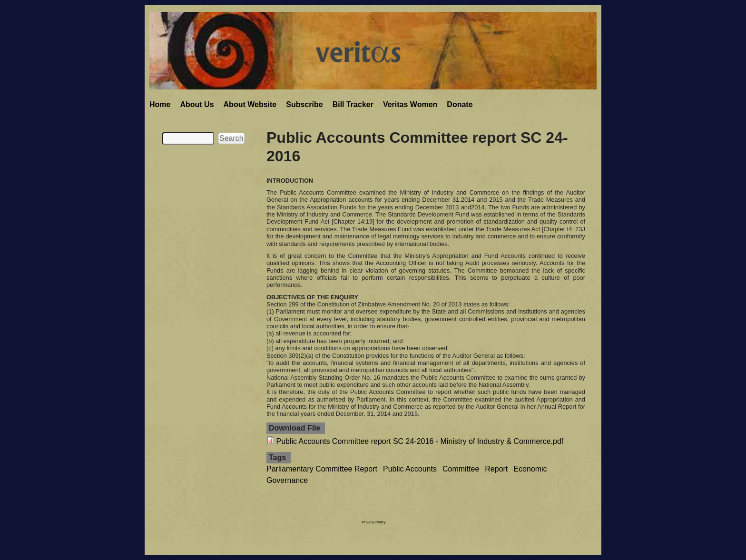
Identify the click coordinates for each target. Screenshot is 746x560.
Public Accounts (410, 469)
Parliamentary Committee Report (322, 469)
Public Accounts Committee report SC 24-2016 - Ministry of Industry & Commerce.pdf (420, 441)
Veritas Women (410, 104)
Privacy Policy (374, 522)
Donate (460, 104)
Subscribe (304, 104)
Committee (461, 469)
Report (496, 469)
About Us (197, 104)
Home (160, 104)
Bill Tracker (353, 104)
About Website (250, 104)
